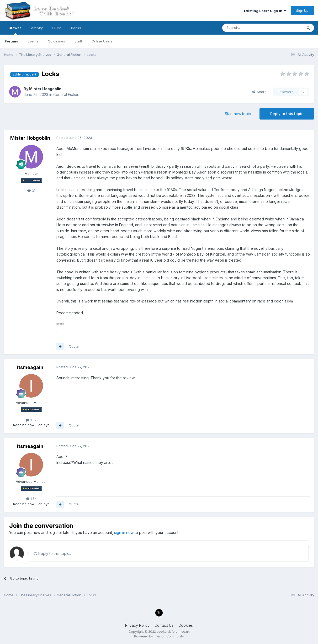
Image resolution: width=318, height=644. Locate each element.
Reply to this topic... (53, 553)
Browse (15, 30)
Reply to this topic (287, 114)
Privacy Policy (137, 625)
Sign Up (302, 10)
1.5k (31, 420)
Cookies (186, 625)
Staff (78, 41)
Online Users (102, 41)
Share (259, 92)
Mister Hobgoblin (45, 89)
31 (31, 191)
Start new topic (238, 114)
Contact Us (164, 625)
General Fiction (66, 94)
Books (76, 28)
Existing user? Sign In (265, 11)
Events (33, 41)
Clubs (57, 28)
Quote (74, 346)
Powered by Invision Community (159, 636)
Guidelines (56, 41)
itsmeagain (30, 367)
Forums (11, 41)
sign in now (124, 532)
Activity (37, 28)
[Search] (249, 28)
